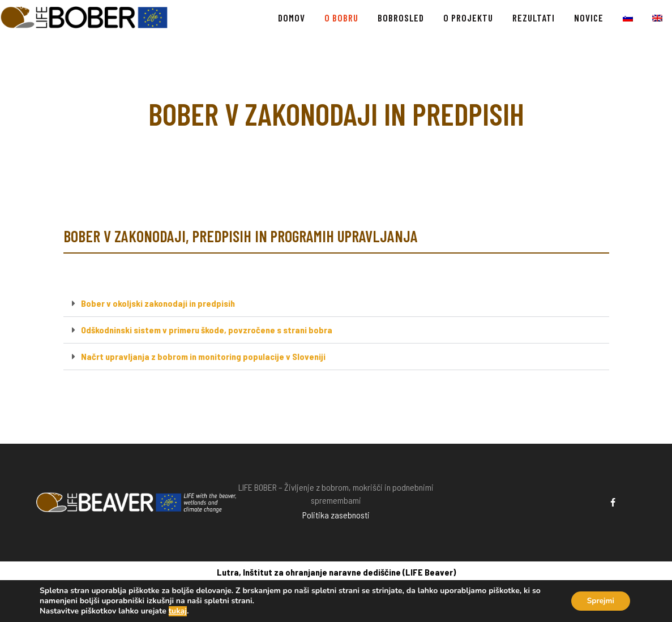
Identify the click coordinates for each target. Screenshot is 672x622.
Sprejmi (599, 601)
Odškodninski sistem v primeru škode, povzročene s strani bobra (207, 330)
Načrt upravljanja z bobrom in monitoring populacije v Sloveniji (203, 356)
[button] (336, 304)
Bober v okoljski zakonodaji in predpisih (158, 303)
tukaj (178, 611)
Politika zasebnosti (336, 515)
